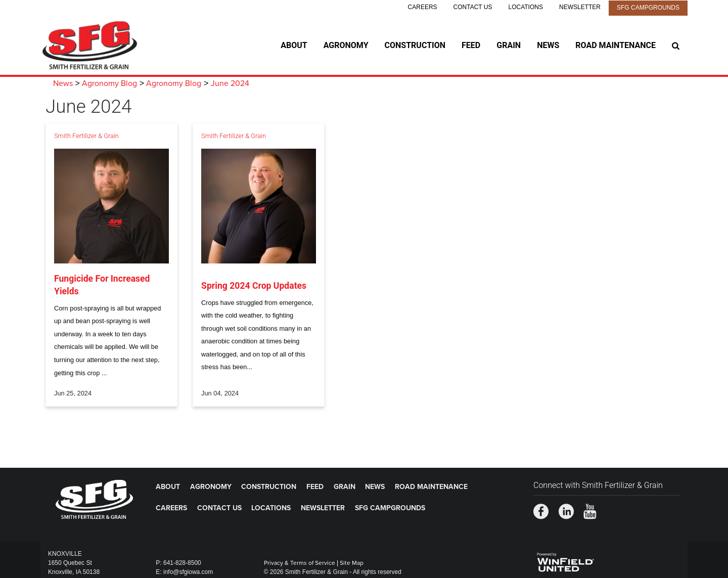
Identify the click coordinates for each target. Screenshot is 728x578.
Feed (471, 45)
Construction (415, 45)
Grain (509, 45)
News (548, 45)
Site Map (352, 563)
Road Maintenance (616, 45)
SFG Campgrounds (648, 8)
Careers (423, 7)
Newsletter (580, 7)
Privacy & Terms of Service (300, 563)
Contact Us (473, 7)
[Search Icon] (676, 46)
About (294, 45)
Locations (526, 7)
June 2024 (230, 83)
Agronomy (346, 45)
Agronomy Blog (109, 83)
